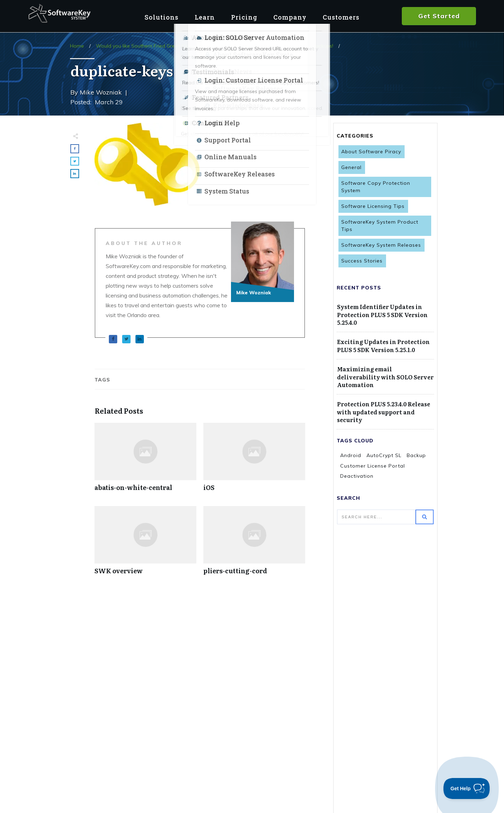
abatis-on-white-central (145, 461)
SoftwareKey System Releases (381, 245)
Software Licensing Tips (373, 206)
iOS (254, 461)
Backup (416, 455)
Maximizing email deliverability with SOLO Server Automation (385, 377)
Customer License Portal (373, 466)
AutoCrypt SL (384, 455)
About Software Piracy (371, 152)
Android (351, 455)
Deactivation (357, 476)
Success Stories (362, 261)
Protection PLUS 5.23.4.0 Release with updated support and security (384, 412)
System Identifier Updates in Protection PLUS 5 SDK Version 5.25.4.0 (382, 314)
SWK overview (145, 544)
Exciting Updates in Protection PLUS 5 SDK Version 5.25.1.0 (383, 345)
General (351, 167)
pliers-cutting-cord (254, 544)
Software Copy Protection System (376, 187)
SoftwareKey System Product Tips (380, 226)
